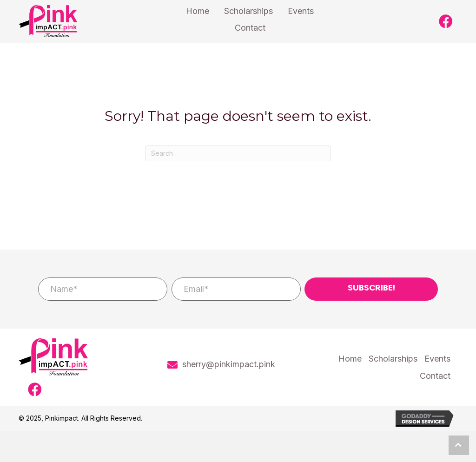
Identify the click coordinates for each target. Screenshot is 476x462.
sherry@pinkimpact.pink (229, 364)
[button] (446, 21)
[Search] (238, 153)
